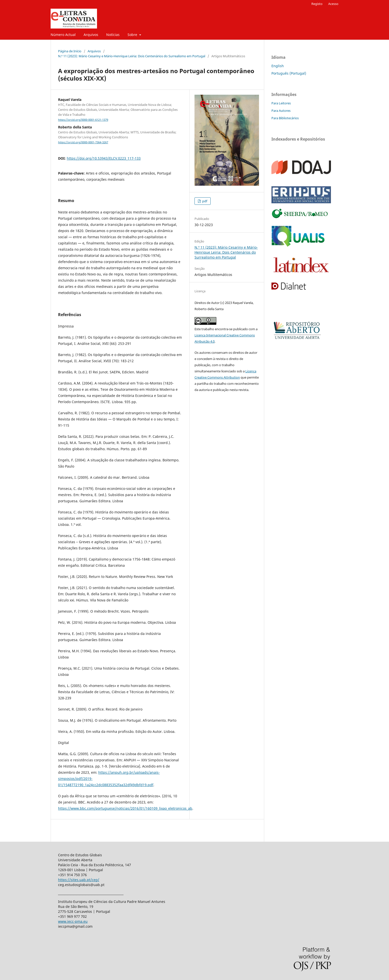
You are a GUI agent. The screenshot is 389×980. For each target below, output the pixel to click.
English (278, 66)
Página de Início (70, 51)
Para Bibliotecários (285, 118)
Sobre (133, 35)
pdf (204, 201)
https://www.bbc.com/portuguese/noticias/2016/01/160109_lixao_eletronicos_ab (125, 808)
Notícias (113, 35)
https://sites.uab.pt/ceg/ (79, 880)
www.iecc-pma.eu (73, 921)
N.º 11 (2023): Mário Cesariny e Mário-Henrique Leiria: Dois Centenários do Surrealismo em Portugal (132, 56)
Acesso (333, 4)
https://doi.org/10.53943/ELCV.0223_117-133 (104, 158)
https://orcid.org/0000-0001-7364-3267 (83, 142)
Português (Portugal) (289, 73)
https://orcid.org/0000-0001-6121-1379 (83, 120)
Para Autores (281, 111)
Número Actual (63, 35)
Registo (317, 4)
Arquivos (91, 35)
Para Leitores (281, 103)
